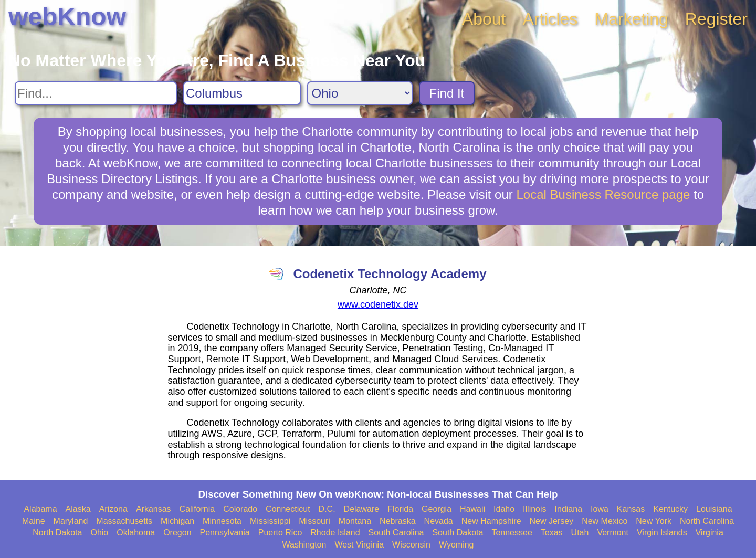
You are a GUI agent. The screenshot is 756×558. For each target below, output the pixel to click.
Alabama (40, 509)
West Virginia (359, 545)
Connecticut (288, 509)
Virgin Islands (662, 533)
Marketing (631, 19)
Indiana (569, 509)
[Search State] (360, 93)
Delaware (362, 509)
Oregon (177, 533)
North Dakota (57, 533)
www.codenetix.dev (378, 304)
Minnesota (222, 521)
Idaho (504, 509)
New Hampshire (491, 521)
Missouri (314, 521)
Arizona (113, 509)
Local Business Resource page (603, 194)
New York (654, 521)
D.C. (327, 509)
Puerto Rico (280, 533)
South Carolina (396, 533)
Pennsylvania (225, 533)
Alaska (78, 509)
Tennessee (512, 533)
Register (716, 19)
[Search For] (96, 93)
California (197, 509)
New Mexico (605, 521)
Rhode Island (335, 533)
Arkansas (154, 509)
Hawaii (472, 509)
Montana (355, 521)
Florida (400, 509)
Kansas (631, 509)
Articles (550, 19)
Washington (304, 545)
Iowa (600, 509)
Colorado (240, 509)
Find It (447, 93)
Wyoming (456, 545)
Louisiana (714, 509)
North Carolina (707, 521)
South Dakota (458, 533)
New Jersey (552, 521)
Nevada (439, 521)
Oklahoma (136, 533)
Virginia (710, 533)
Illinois (534, 509)
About (484, 19)
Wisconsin (411, 545)
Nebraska (397, 521)
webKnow (67, 17)
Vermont (613, 533)
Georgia (437, 509)
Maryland (71, 521)
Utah (580, 533)
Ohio (99, 533)
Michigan (177, 521)
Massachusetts (124, 521)
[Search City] (242, 93)
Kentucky (670, 509)
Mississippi (270, 521)
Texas (552, 533)
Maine (34, 521)
